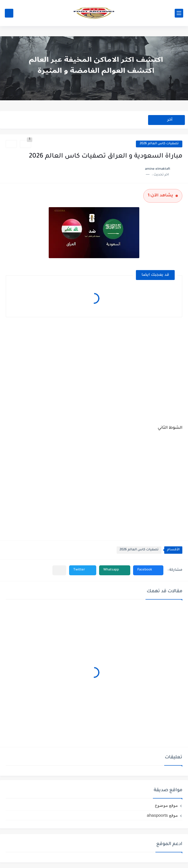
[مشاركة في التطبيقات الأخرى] (59, 570)
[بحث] (9, 13)
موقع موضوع (166, 805)
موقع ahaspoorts (162, 815)
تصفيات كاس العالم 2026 (159, 144)
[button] (148, 570)
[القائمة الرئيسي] (179, 13)
